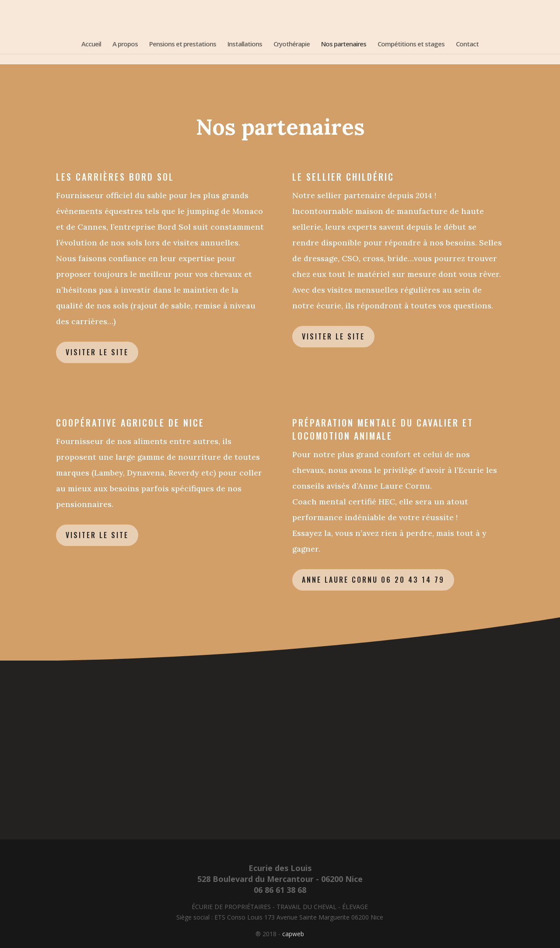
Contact (467, 44)
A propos (125, 44)
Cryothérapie (292, 44)
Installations (245, 44)
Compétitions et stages (411, 44)
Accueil (91, 44)
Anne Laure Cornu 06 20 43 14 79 (373, 580)
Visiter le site (97, 352)
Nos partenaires (344, 44)
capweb (293, 934)
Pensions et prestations (183, 44)
